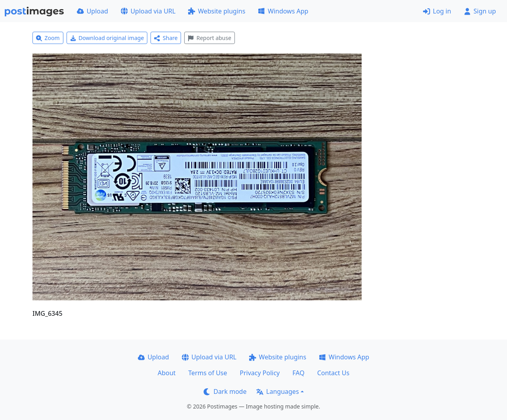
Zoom (48, 38)
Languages (277, 391)
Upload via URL (148, 11)
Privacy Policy (260, 373)
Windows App (283, 11)
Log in (437, 11)
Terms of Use (208, 373)
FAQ (298, 373)
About (167, 373)
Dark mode (225, 391)
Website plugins (217, 11)
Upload (92, 11)
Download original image (107, 38)
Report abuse (209, 38)
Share (166, 38)
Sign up (480, 11)
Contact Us (333, 373)
